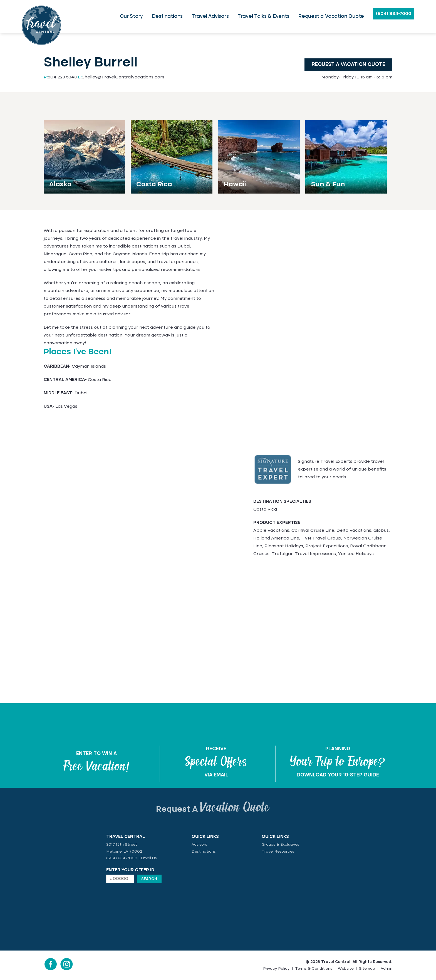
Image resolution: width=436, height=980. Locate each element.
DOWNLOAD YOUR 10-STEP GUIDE (338, 775)
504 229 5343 (60, 77)
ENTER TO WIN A (96, 754)
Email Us (149, 858)
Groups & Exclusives (280, 845)
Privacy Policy (276, 969)
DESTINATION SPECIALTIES (282, 502)
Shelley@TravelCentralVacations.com (121, 77)
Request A (213, 810)
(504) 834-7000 (394, 14)
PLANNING (338, 749)
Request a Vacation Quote (348, 65)
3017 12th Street (122, 845)
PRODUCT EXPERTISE (277, 523)
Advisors (199, 845)
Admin (387, 969)
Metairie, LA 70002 (124, 852)
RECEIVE (216, 749)
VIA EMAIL (216, 775)
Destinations (204, 852)
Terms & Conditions (314, 969)
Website (346, 969)
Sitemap (367, 969)
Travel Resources (278, 852)
